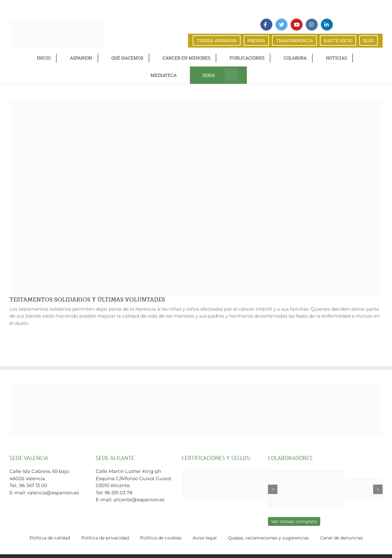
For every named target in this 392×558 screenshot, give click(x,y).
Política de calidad (50, 538)
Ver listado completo (294, 521)
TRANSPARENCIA (294, 40)
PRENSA (256, 40)
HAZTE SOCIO (338, 40)
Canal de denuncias (341, 538)
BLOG (369, 40)
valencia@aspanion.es (53, 493)
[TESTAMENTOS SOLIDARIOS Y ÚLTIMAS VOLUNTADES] (196, 198)
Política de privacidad (105, 538)
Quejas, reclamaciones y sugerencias (268, 538)
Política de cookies (161, 538)
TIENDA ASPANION (217, 40)
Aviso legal (205, 538)
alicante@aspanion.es (139, 500)
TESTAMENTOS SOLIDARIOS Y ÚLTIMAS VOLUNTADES (87, 300)
